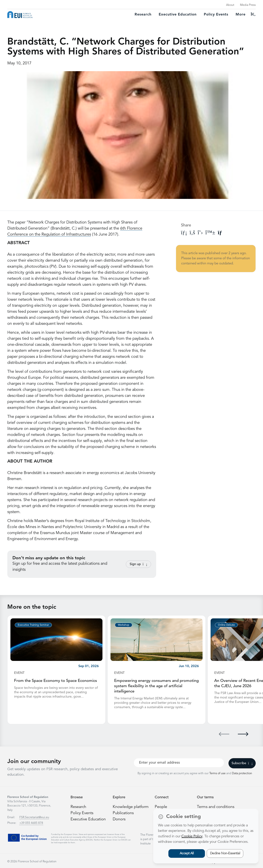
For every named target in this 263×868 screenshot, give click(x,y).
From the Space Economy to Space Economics (56, 681)
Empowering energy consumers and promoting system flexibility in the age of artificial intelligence (157, 686)
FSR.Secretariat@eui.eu (34, 817)
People (161, 806)
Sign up (138, 564)
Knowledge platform (131, 806)
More (241, 15)
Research (143, 15)
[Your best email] (179, 762)
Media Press (248, 5)
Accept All (187, 853)
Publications (123, 812)
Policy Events (216, 15)
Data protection (242, 773)
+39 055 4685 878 (31, 823)
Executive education (178, 15)
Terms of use (218, 773)
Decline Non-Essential (225, 853)
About (230, 5)
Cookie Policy (192, 836)
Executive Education (88, 818)
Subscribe (242, 763)
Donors (119, 818)
